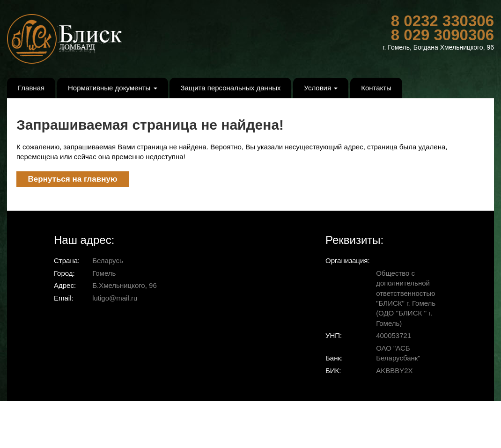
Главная (31, 88)
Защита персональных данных (230, 88)
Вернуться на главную (73, 179)
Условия (321, 88)
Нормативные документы (113, 88)
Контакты (376, 88)
